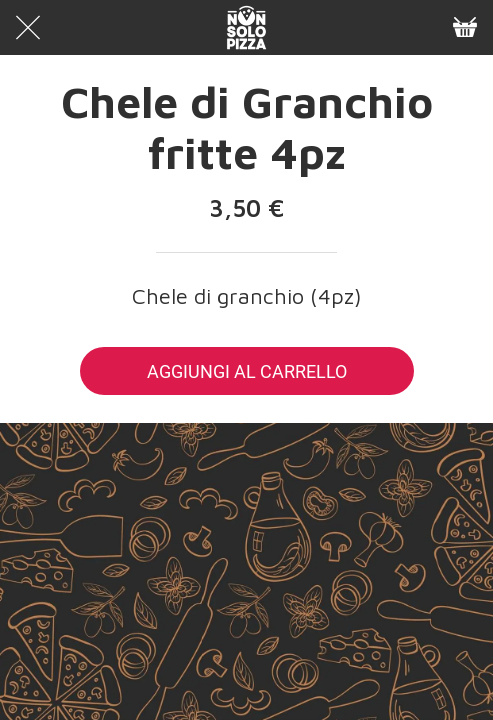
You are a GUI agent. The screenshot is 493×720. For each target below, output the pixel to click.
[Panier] (465, 28)
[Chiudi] (28, 28)
